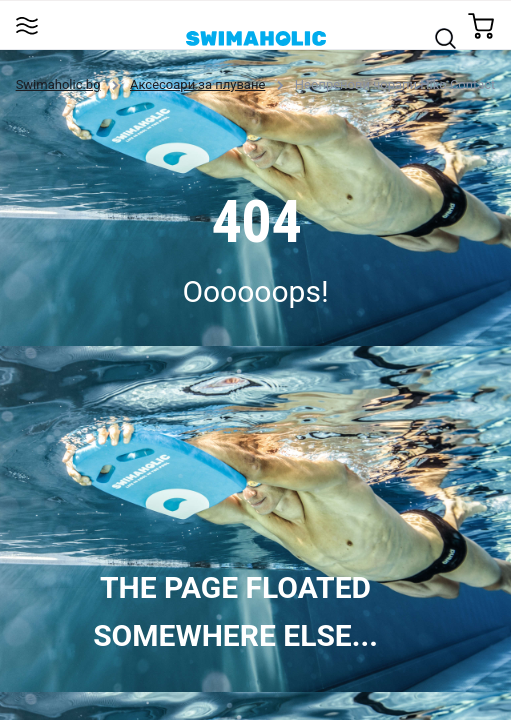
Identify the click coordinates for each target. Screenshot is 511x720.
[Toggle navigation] (26, 24)
